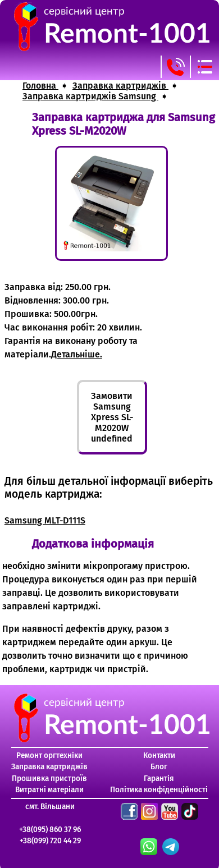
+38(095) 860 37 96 (50, 830)
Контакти (159, 756)
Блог (159, 767)
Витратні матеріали (49, 790)
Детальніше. (77, 354)
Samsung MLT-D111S (45, 520)
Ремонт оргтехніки (49, 756)
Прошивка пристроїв (49, 779)
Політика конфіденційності (159, 790)
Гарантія (159, 779)
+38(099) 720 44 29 (50, 841)
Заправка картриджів (49, 767)
